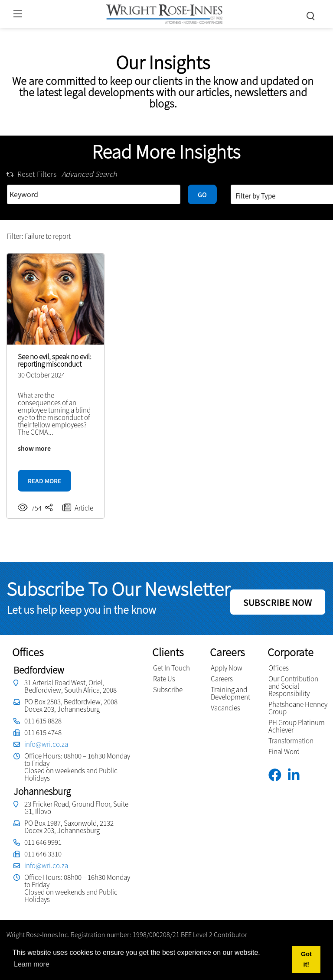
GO (202, 195)
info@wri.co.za (46, 744)
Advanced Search (89, 174)
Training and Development (230, 693)
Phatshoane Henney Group (298, 708)
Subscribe (168, 690)
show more (34, 448)
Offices (279, 668)
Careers (222, 679)
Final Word (284, 752)
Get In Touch (171, 668)
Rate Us (164, 679)
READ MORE (44, 481)
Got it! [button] (306, 959)
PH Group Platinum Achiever (297, 726)
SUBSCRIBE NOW (278, 602)
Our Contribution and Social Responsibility (293, 686)
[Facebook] (278, 775)
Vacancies (225, 708)
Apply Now (227, 668)
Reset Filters (31, 174)
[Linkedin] (297, 775)
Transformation (291, 741)
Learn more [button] (32, 964)
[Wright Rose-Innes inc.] (164, 13)
